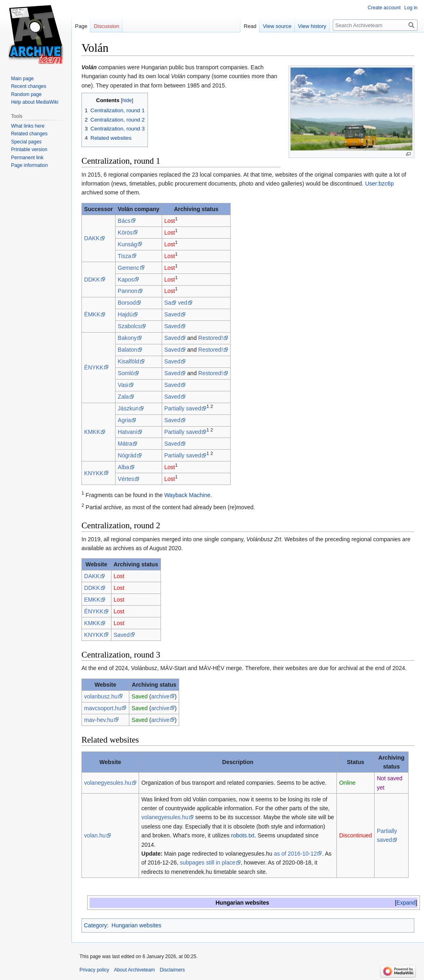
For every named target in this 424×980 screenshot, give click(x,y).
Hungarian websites (136, 925)
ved (183, 303)
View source (277, 26)
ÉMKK (92, 314)
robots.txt (243, 835)
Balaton (127, 350)
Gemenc (129, 268)
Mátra (125, 444)
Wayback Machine (187, 495)
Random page (26, 94)
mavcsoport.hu (103, 708)
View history (312, 26)
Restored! (211, 338)
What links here (28, 126)
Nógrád (127, 455)
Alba (124, 467)
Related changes (29, 134)
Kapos (126, 280)
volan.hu (95, 835)
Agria (125, 420)
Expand (406, 903)
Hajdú (125, 314)
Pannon (128, 291)
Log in (411, 8)
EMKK (92, 600)
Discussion (106, 26)
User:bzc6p (380, 184)
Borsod (127, 303)
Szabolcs (130, 326)
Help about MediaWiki (35, 102)
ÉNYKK (94, 367)
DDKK (92, 280)
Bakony (127, 338)
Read (250, 26)
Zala (123, 397)
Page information (29, 165)
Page (81, 26)
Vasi (123, 385)
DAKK (92, 238)
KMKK (92, 432)
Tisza (125, 256)
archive (160, 696)
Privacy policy (94, 970)
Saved (172, 314)
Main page (22, 79)
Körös (125, 233)
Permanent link (27, 158)
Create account (384, 8)
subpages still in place (208, 863)
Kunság (127, 244)
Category (95, 925)
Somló (126, 373)
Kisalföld (129, 361)
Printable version (29, 149)
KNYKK (94, 473)
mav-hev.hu (99, 720)
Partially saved (183, 408)
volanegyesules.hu (108, 783)
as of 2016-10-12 (296, 854)
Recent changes (29, 86)
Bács (124, 221)
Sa (168, 303)
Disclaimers (172, 970)
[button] (406, 903)
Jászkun (128, 408)
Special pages (26, 142)
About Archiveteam (134, 970)
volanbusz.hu (101, 696)
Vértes (126, 479)
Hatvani (127, 432)
